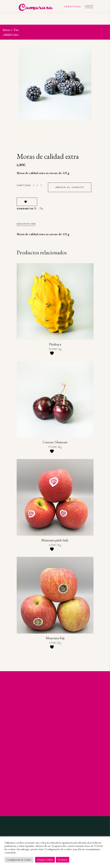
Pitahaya (55, 344)
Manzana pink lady (55, 540)
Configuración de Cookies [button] (19, 860)
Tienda (18, 30)
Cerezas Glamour (55, 442)
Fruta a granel (75, 30)
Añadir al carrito (70, 187)
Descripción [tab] (26, 224)
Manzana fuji (55, 638)
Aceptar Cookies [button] (45, 860)
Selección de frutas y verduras (44, 30)
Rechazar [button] (63, 860)
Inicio (6, 30)
